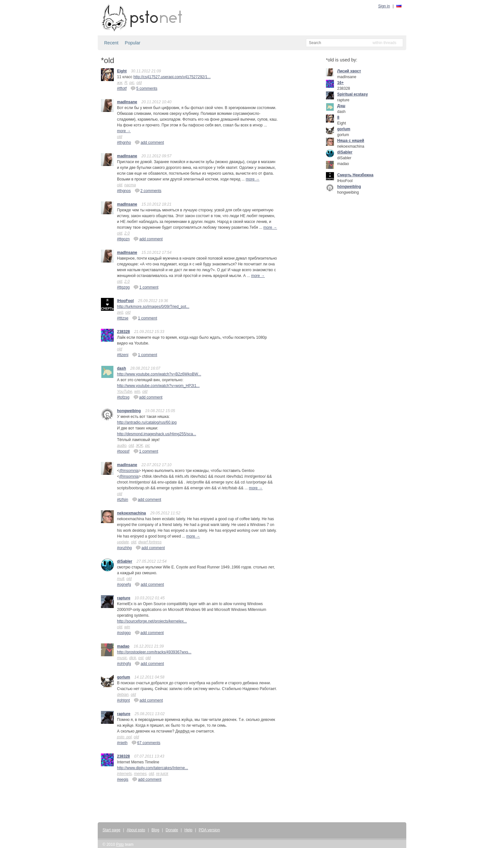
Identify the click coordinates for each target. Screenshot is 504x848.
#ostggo (124, 633)
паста (130, 185)
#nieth (122, 743)
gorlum (124, 677)
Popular (132, 43)
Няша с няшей (351, 141)
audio (122, 446)
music (122, 658)
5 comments (144, 88)
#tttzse (123, 318)
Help (189, 830)
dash (122, 368)
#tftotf (122, 88)
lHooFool (125, 301)
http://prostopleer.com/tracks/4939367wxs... (154, 652)
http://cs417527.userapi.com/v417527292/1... (172, 77)
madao (123, 646)
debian (123, 695)
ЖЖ (139, 446)
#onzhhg (124, 548)
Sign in (384, 6)
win (137, 392)
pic (132, 83)
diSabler (125, 561)
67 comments (146, 742)
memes (140, 774)
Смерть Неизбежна (355, 175)
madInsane (127, 102)
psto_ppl (124, 737)
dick (133, 658)
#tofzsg (123, 397)
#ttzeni (123, 355)
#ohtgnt (123, 700)
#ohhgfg (124, 664)
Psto (120, 844)
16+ (340, 83)
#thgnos (124, 191)
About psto (136, 830)
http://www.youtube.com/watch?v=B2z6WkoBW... (159, 374)
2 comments (148, 190)
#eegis (123, 779)
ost (141, 658)
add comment (149, 142)
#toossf (123, 451)
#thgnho (124, 143)
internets (124, 774)
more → (124, 131)
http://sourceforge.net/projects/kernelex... (152, 621)
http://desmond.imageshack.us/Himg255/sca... (157, 434)
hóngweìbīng (349, 187)
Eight (122, 71)
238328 (123, 332)
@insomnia (129, 471)
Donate (172, 830)
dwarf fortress (150, 542)
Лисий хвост (349, 71)
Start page (111, 830)
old (139, 83)
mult (121, 579)
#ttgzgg (123, 287)
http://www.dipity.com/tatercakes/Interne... (153, 768)
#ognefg (124, 585)
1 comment (146, 287)
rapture (124, 598)
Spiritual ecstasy (352, 94)
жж (120, 83)
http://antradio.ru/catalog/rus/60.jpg (147, 422)
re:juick (162, 774)
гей (120, 312)
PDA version (209, 830)
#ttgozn (123, 239)
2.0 (127, 233)
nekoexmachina (131, 513)
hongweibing (129, 411)
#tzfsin (123, 500)
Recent (111, 43)
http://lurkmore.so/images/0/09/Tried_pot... (153, 307)
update (123, 542)
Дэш (341, 106)
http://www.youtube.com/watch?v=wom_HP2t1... (158, 386)
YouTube (125, 392)
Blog (155, 830)
